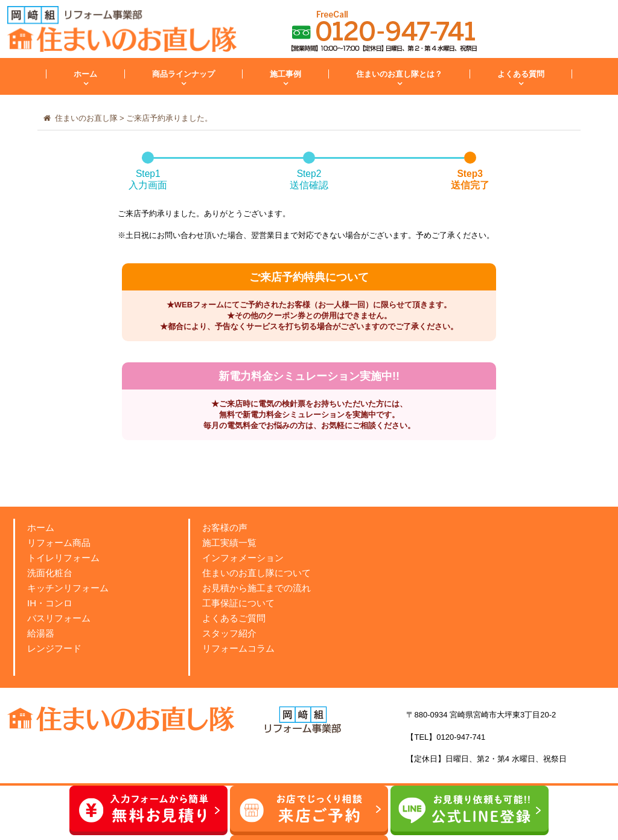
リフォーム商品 (59, 543)
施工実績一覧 (229, 543)
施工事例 (285, 74)
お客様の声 (225, 527)
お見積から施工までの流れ (256, 588)
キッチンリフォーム (68, 588)
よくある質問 (521, 74)
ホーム (85, 74)
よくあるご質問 (234, 618)
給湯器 (41, 633)
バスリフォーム (59, 618)
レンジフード (54, 648)
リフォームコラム (238, 648)
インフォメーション (243, 558)
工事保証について (238, 603)
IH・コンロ (50, 603)
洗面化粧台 (50, 573)
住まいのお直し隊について (256, 573)
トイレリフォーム (63, 558)
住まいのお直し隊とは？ (399, 74)
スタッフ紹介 (229, 633)
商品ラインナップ (183, 74)
